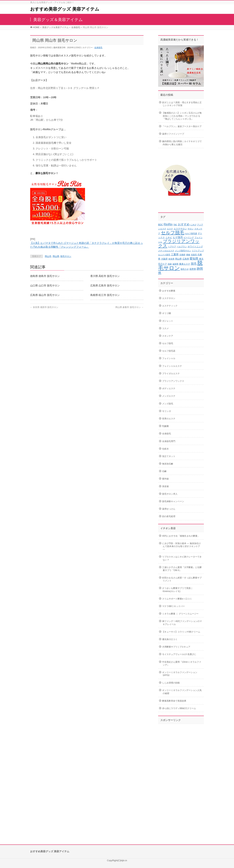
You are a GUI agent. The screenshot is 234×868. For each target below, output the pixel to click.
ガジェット (168, 321)
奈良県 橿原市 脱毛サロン (44, 307)
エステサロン (169, 298)
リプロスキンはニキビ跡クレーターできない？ (182, 558)
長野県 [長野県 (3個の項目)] (193, 269)
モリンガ (167, 411)
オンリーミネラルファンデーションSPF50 (180, 674)
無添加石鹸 (168, 464)
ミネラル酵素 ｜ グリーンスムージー (180, 614)
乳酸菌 (165, 426)
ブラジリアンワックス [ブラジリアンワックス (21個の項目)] (179, 244)
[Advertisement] (181, 781)
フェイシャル (169, 358)
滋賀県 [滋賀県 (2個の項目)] (175, 264)
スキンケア (168, 336)
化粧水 (165, 449)
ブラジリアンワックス (173, 381)
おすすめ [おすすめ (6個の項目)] (184, 224)
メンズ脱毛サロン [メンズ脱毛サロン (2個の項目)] (183, 251)
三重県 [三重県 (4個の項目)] (175, 254)
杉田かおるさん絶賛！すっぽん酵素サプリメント (182, 579)
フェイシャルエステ (172, 366)
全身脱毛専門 (169, 441)
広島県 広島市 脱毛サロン (105, 285)
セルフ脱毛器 (169, 351)
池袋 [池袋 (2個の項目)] (170, 264)
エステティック (170, 306)
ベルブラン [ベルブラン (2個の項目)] (182, 247)
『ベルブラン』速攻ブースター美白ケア (182, 126)
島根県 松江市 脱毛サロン (105, 295)
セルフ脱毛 (168, 343)
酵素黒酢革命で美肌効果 (174, 701)
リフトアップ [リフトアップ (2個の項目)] (198, 251)
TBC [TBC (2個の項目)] (175, 225)
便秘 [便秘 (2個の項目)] (188, 255)
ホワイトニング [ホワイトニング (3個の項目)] (195, 247)
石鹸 (164, 471)
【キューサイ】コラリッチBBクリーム (181, 632)
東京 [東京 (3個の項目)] (201, 259)
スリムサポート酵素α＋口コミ (177, 599)
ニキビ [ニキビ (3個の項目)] (169, 237)
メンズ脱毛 (168, 404)
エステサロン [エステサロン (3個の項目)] (180, 229)
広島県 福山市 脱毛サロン (45, 295)
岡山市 (48, 256)
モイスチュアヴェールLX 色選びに (179, 654)
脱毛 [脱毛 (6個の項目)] (194, 264)
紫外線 (165, 479)
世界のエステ (169, 419)
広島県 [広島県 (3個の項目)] (186, 259)
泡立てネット (169, 456)
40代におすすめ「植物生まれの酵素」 (181, 536)
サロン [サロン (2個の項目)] (191, 229)
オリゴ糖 (167, 313)
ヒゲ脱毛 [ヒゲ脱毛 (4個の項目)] (178, 237)
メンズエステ (169, 396)
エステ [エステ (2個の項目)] (170, 229)
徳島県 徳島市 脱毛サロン (45, 276)
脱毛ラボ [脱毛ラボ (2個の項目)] (185, 269)
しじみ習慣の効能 (171, 683)
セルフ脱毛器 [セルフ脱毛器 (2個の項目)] (191, 233)
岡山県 (56, 256)
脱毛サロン (66, 256)
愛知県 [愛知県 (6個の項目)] (194, 258)
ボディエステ (169, 389)
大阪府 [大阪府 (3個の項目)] (164, 259)
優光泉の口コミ (170, 639)
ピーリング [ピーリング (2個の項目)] (189, 237)
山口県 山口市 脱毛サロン (45, 285)
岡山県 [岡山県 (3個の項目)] (178, 259)
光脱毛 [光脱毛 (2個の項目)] (194, 255)
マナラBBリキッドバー (173, 606)
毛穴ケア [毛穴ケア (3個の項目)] (163, 264)
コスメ (165, 328)
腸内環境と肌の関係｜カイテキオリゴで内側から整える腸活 (182, 143)
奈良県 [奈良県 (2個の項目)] (171, 259)
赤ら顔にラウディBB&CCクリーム (179, 708)
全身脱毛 (98, 47)
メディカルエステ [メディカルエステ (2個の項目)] (166, 251)
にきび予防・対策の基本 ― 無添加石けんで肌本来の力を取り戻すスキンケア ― (181, 546)
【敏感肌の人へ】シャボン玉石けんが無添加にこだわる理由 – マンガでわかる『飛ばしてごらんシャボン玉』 (182, 116)
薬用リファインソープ (173, 134)
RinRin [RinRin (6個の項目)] (168, 224)
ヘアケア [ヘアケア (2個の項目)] (172, 247)
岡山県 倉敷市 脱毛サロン (129, 307)
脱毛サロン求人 (170, 494)
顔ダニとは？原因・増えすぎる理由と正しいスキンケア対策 (182, 104)
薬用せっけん (169, 509)
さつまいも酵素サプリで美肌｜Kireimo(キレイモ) (178, 590)
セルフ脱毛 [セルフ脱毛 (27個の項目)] (173, 233)
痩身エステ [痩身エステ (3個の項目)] (185, 264)
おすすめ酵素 (169, 291)
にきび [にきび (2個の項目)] (193, 225)
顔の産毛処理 (169, 516)
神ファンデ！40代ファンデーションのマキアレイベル (182, 623)
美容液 (165, 486)
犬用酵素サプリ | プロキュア (176, 647)
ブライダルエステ (171, 374)
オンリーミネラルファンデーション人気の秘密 (182, 692)
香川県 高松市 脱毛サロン (105, 276)
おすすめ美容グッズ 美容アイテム (65, 9)
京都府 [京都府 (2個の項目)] (182, 255)
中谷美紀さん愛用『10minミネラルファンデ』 (182, 663)
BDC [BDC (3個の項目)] (161, 225)
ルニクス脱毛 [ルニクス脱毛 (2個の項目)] (164, 255)
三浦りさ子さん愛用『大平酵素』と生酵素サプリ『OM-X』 (182, 569)
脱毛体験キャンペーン (173, 501)
